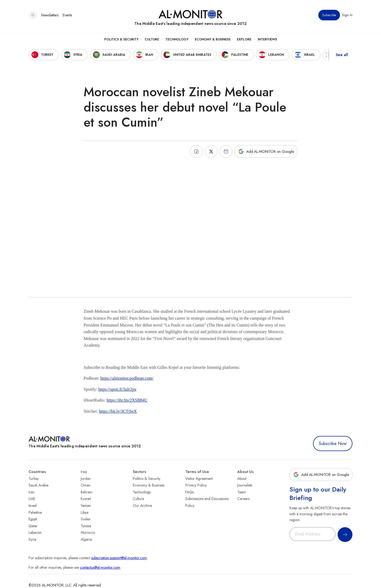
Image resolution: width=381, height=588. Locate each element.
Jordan (86, 479)
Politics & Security (121, 40)
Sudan (86, 519)
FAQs (189, 492)
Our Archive (142, 506)
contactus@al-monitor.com (100, 567)
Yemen (86, 506)
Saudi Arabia (38, 485)
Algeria (86, 539)
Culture (152, 40)
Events (67, 16)
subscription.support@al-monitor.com (119, 558)
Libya (85, 512)
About (242, 479)
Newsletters (50, 16)
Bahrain (87, 492)
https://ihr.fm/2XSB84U (127, 400)
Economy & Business (213, 40)
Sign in (347, 16)
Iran (31, 492)
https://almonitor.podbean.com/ (127, 378)
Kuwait (86, 499)
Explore (244, 40)
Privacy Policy (196, 485)
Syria (32, 539)
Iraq (84, 472)
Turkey (34, 479)
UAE (32, 499)
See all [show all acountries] (342, 55)
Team (242, 492)
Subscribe (329, 16)
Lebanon (35, 532)
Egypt (33, 519)
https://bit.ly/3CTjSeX (118, 411)
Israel (33, 506)
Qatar (33, 526)
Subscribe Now (333, 444)
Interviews (267, 40)
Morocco (88, 532)
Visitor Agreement (199, 479)
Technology (177, 40)
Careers (243, 499)
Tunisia (86, 526)
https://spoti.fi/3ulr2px (117, 389)
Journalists (245, 485)
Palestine (35, 512)
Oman (86, 485)
